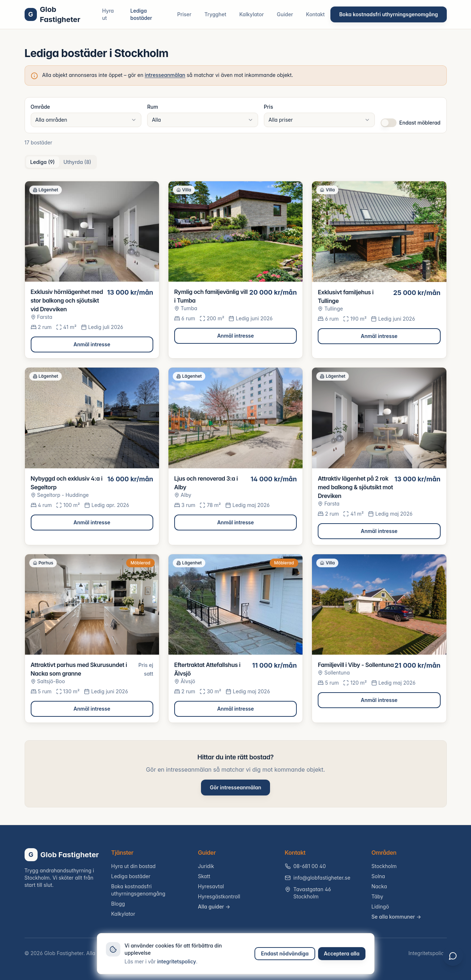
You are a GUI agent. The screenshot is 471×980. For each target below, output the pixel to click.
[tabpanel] (236, 452)
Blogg (118, 904)
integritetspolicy (177, 961)
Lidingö (380, 907)
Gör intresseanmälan (235, 787)
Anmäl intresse (92, 344)
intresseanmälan (165, 75)
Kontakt (316, 14)
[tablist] (61, 162)
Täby (378, 896)
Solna (378, 876)
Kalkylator (252, 14)
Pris (269, 107)
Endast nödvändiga (285, 953)
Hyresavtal (211, 886)
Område (40, 107)
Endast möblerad (420, 123)
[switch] (389, 123)
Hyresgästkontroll (219, 896)
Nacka (379, 886)
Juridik (206, 866)
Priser (184, 14)
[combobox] (86, 120)
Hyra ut (108, 14)
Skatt (204, 876)
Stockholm (384, 866)
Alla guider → (214, 907)
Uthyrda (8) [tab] (78, 162)
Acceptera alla (342, 953)
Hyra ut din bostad (134, 866)
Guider (285, 14)
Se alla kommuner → (397, 917)
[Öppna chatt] (452, 961)
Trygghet (215, 14)
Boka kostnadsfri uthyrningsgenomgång (388, 14)
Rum (153, 107)
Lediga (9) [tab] (43, 162)
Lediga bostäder (141, 14)
